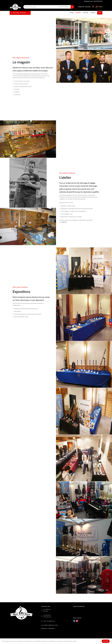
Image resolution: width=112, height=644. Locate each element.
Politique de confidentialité (48, 638)
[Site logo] (15, 7)
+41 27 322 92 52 (98, 1)
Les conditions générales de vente (50, 634)
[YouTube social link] (77, 630)
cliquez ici (64, 222)
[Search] (49, 7)
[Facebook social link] (74, 630)
